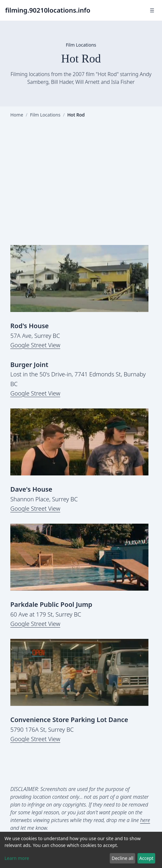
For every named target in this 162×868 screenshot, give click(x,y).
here (145, 820)
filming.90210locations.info (48, 10)
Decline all (122, 858)
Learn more (17, 858)
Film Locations (45, 115)
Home (17, 115)
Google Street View (35, 345)
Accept (146, 858)
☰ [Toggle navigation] (152, 10)
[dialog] (81, 850)
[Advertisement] (81, 187)
